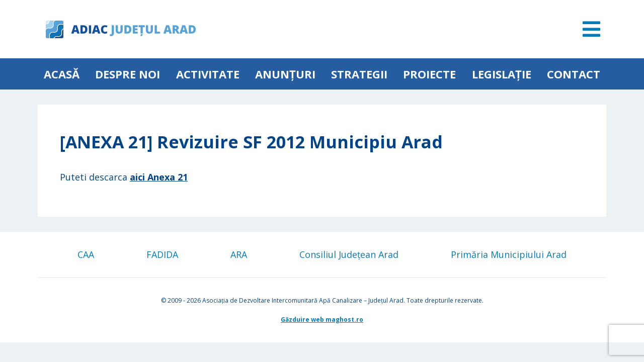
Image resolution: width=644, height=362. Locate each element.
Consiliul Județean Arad (349, 254)
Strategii (359, 74)
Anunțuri (285, 74)
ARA (239, 254)
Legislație (502, 74)
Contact (574, 74)
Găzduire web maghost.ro (322, 320)
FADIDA (162, 254)
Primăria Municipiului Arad (509, 254)
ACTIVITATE (208, 74)
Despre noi (128, 74)
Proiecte (429, 74)
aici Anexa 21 (159, 177)
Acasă (62, 74)
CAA (86, 254)
